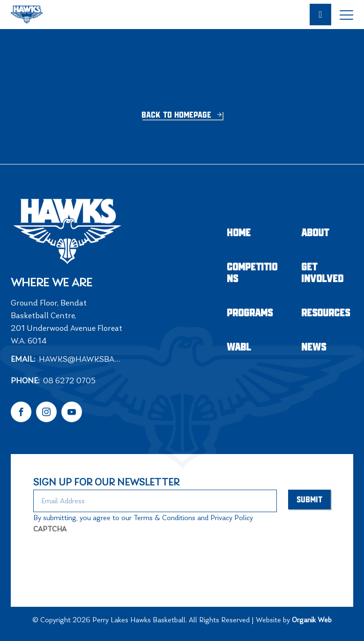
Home (239, 233)
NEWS (314, 347)
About (315, 233)
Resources (326, 313)
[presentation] (104, 557)
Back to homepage (178, 115)
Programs (250, 313)
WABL (239, 347)
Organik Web (312, 620)
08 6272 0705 (69, 380)
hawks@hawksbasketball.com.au (84, 359)
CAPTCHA (50, 529)
